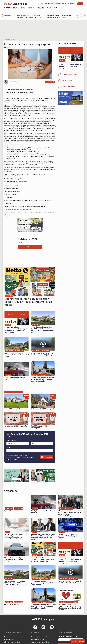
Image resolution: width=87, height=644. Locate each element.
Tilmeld (80, 4)
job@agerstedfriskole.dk (11, 176)
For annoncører (9, 639)
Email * (33, 440)
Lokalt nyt (40, 8)
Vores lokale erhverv (37, 639)
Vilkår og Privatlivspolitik (12, 642)
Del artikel (50, 82)
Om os (6, 637)
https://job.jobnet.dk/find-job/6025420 (23, 210)
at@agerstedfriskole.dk (45, 169)
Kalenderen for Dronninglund (40, 642)
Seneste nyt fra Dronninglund (40, 637)
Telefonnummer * (12, 440)
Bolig (15, 8)
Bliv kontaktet (47, 457)
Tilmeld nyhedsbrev (78, 641)
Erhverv (23, 8)
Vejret (56, 8)
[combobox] (8, 451)
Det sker (31, 8)
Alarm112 (7, 8)
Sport (49, 8)
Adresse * (9, 447)
